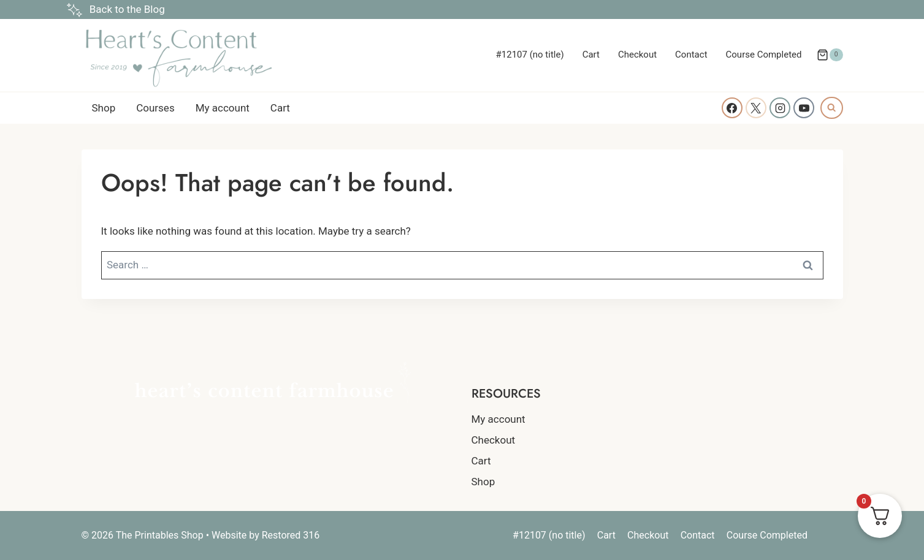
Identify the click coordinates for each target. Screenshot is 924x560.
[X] (756, 108)
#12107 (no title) (530, 55)
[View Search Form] (831, 108)
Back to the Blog (127, 9)
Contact (691, 55)
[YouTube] (804, 108)
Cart (591, 55)
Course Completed (764, 55)
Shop (104, 108)
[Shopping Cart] (830, 55)
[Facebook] (732, 108)
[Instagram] (780, 108)
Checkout (637, 55)
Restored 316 (291, 535)
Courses (155, 108)
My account (223, 108)
